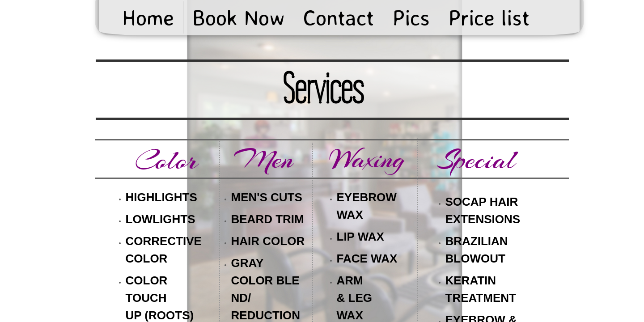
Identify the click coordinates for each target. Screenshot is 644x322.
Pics (411, 17)
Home (148, 17)
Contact (339, 17)
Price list (489, 17)
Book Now (239, 17)
